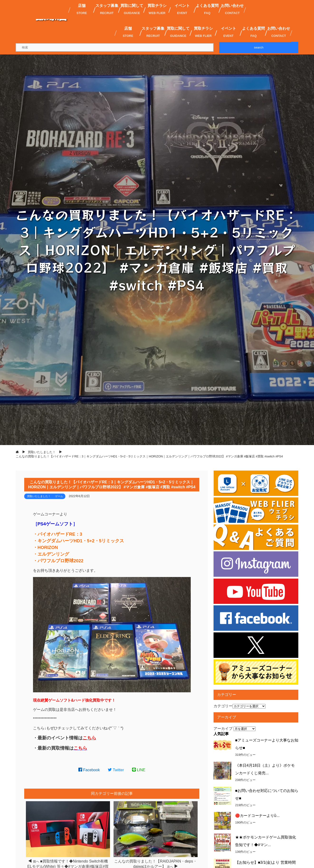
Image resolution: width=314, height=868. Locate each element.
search (259, 47)
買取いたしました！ (39, 496)
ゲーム (59, 496)
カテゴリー (223, 706)
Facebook (89, 770)
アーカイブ (223, 729)
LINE (139, 770)
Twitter (116, 770)
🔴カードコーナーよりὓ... (257, 816)
